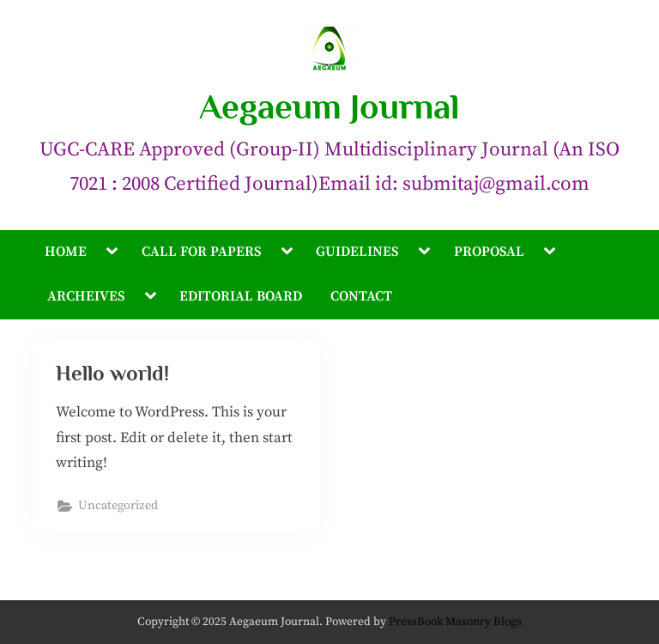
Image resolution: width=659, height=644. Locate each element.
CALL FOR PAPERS (201, 252)
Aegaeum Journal (329, 106)
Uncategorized (118, 506)
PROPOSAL (489, 252)
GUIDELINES (357, 252)
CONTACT (361, 296)
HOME (66, 252)
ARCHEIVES (86, 296)
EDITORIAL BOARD (241, 296)
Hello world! (112, 373)
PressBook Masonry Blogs (455, 622)
